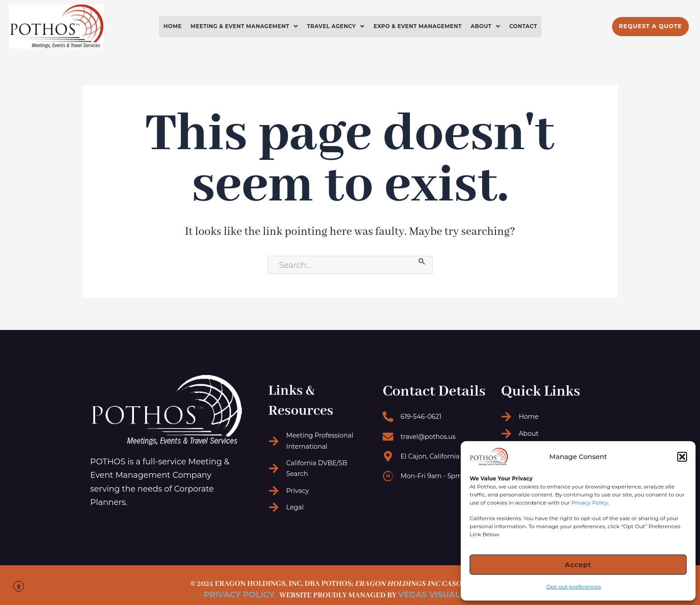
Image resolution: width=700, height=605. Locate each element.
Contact (532, 27)
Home (163, 27)
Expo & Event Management (421, 27)
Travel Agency (335, 27)
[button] (682, 457)
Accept (578, 565)
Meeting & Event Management (239, 27)
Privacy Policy (590, 503)
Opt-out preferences (574, 586)
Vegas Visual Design (446, 595)
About (493, 27)
